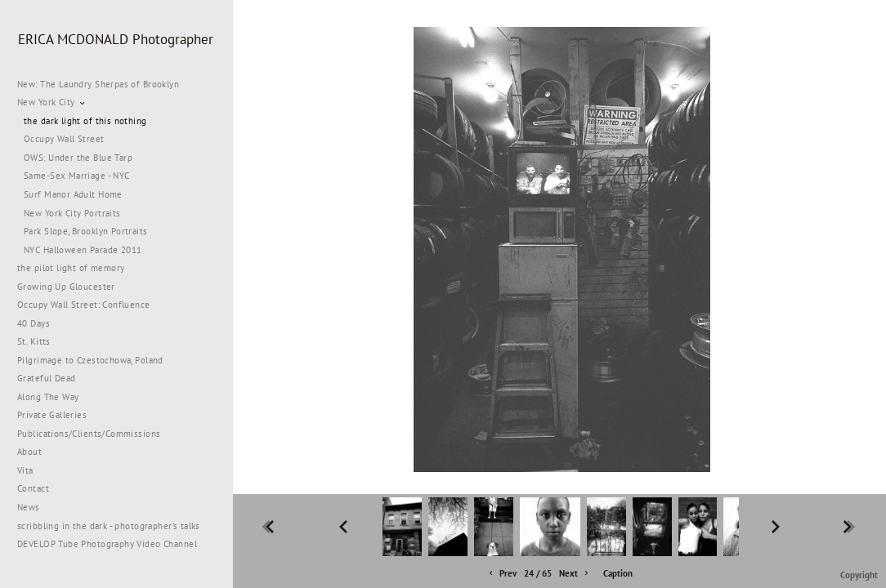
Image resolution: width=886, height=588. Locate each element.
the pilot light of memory (71, 268)
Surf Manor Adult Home (73, 194)
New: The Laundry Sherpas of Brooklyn (98, 84)
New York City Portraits (72, 213)
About (29, 452)
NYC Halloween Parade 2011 (83, 250)
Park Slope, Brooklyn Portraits (86, 231)
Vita (25, 470)
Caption (618, 573)
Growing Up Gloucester (66, 287)
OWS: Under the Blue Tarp (78, 158)
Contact (33, 488)
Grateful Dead (46, 378)
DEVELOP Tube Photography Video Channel (107, 544)
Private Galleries (52, 415)
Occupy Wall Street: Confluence (84, 305)
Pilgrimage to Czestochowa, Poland (90, 360)
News (29, 507)
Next (575, 574)
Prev (501, 574)
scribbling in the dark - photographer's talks (115, 526)
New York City (52, 102)
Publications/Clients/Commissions (89, 434)
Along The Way (54, 397)
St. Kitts (34, 341)
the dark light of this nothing (85, 121)
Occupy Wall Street (64, 139)
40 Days (34, 323)
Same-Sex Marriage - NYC (77, 176)
